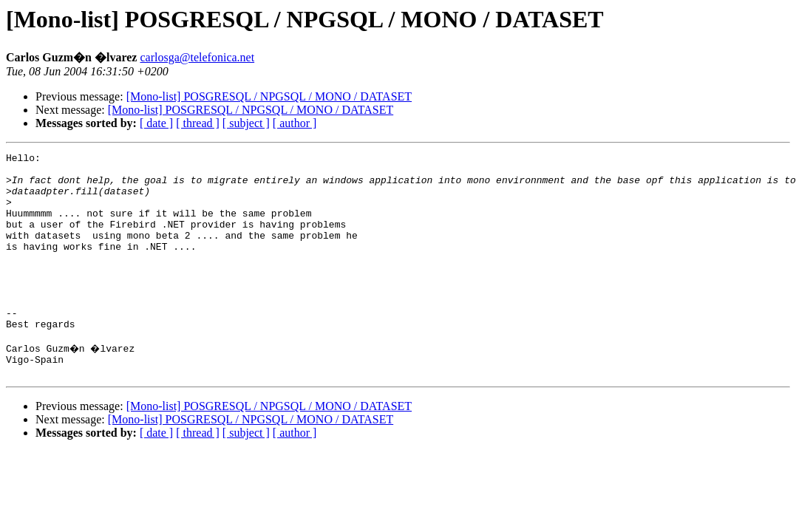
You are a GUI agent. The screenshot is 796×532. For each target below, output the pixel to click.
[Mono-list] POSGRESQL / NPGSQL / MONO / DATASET (269, 96)
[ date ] (156, 123)
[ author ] (295, 123)
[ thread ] (198, 123)
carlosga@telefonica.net (197, 57)
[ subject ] (246, 123)
